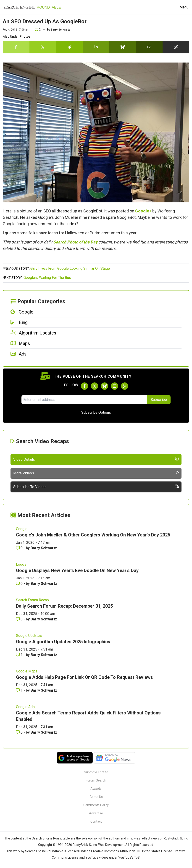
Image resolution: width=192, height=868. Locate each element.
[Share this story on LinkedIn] (96, 47)
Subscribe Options (96, 412)
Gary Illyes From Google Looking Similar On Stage (70, 268)
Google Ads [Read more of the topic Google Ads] (25, 707)
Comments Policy (96, 805)
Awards (96, 789)
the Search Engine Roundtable (48, 838)
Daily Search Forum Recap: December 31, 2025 (64, 606)
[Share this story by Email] (149, 47)
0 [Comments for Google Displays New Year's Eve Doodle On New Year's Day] (20, 584)
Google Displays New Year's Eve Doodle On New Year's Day (77, 570)
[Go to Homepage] (32, 7)
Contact (96, 821)
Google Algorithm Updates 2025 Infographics (63, 642)
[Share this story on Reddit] (69, 47)
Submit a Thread (96, 772)
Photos (25, 37)
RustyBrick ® (82, 845)
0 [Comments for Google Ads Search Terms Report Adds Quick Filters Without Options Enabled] (20, 732)
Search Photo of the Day (75, 242)
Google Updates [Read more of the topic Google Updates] (29, 636)
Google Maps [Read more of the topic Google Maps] (27, 671)
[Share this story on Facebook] (16, 47)
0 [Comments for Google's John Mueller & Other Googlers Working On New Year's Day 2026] (20, 548)
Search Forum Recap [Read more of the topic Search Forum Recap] (32, 600)
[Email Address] (84, 400)
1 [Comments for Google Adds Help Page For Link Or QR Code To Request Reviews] (20, 690)
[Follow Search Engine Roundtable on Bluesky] (105, 386)
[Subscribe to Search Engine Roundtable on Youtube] (115, 386)
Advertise (96, 813)
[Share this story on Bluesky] (123, 47)
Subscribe (159, 400)
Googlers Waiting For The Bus (47, 278)
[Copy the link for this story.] (176, 47)
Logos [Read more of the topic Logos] (21, 564)
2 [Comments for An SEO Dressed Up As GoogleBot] (38, 30)
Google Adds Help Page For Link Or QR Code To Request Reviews (84, 677)
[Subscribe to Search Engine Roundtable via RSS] (125, 386)
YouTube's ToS (129, 858)
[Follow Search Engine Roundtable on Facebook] (84, 386)
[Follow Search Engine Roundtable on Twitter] (95, 386)
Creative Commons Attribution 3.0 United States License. (132, 851)
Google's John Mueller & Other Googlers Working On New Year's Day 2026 (93, 535)
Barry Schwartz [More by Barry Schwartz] (44, 548)
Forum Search (96, 780)
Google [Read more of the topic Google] (22, 529)
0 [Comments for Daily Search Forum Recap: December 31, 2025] (20, 619)
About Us (96, 797)
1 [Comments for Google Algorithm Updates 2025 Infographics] (20, 655)
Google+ (143, 211)
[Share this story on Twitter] (43, 47)
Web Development (111, 845)
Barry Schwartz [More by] (60, 30)
